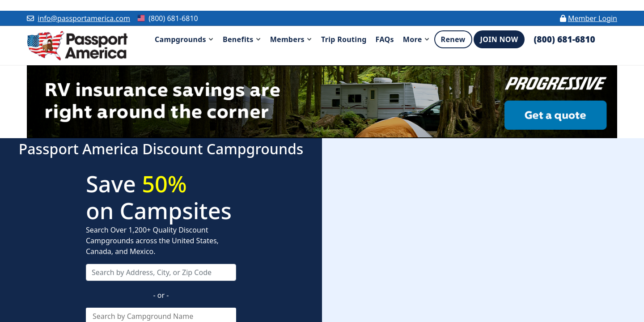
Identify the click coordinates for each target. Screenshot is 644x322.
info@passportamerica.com (84, 18)
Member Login (593, 18)
